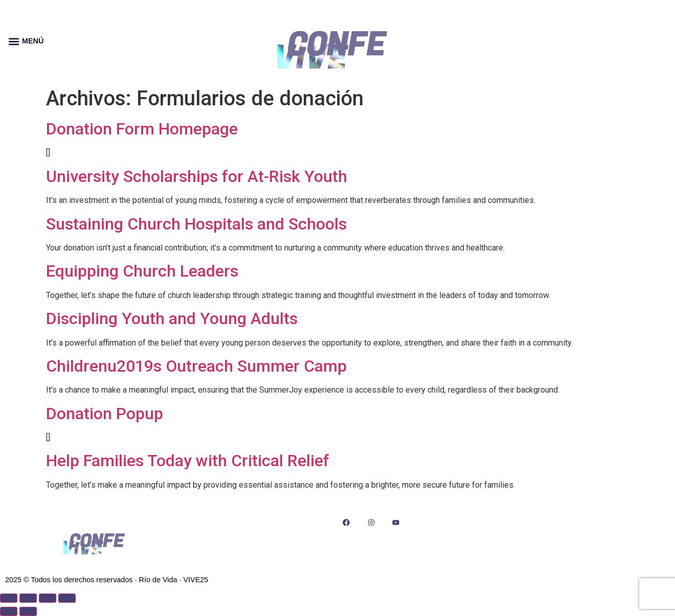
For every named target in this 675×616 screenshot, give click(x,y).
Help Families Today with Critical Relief (188, 461)
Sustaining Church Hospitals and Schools (196, 224)
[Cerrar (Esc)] (67, 598)
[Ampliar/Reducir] (9, 598)
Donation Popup (105, 414)
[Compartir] (48, 598)
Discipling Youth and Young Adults (172, 318)
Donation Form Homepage (142, 129)
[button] (14, 41)
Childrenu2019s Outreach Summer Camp (196, 366)
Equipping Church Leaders (142, 271)
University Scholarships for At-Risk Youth (197, 176)
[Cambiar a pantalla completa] (28, 598)
